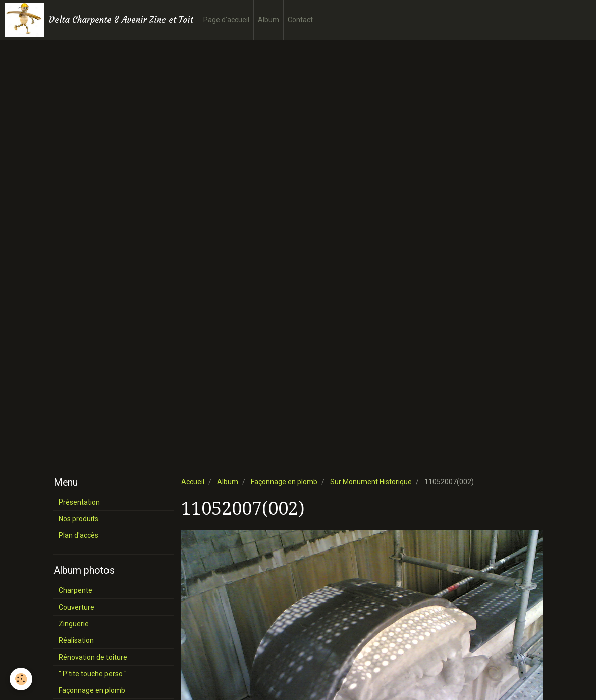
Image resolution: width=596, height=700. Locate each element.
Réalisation (76, 640)
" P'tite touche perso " (93, 674)
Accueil (193, 482)
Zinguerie (74, 624)
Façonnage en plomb (284, 482)
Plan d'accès (78, 535)
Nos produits (78, 519)
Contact (300, 20)
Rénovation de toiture (93, 657)
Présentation (79, 502)
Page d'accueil (226, 20)
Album (268, 20)
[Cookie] (21, 679)
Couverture (76, 607)
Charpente (75, 590)
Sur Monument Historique (371, 482)
